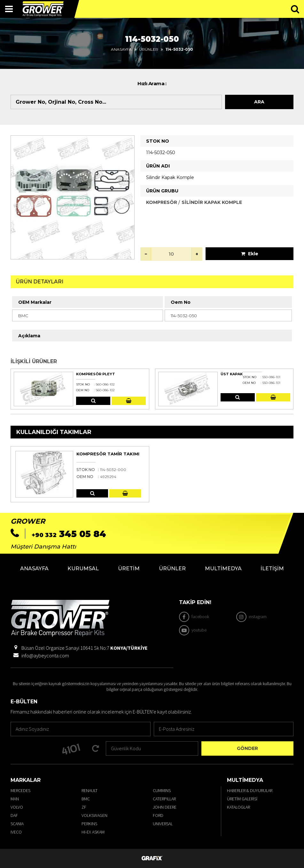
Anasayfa (121, 49)
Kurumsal (83, 569)
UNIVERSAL (163, 824)
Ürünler (149, 49)
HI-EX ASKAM (93, 832)
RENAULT (90, 790)
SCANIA (17, 824)
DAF (14, 815)
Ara (259, 102)
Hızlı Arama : (152, 83)
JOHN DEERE (165, 807)
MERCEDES (20, 790)
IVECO (16, 832)
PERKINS (89, 824)
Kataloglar (238, 807)
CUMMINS (162, 790)
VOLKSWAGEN (94, 815)
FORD (158, 815)
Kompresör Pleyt (96, 374)
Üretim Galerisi (242, 799)
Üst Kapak (232, 374)
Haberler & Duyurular (250, 790)
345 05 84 (69, 534)
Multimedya (223, 569)
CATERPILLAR (164, 799)
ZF (84, 807)
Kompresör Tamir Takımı (108, 454)
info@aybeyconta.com (45, 655)
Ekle (250, 254)
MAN (15, 799)
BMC (86, 799)
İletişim (272, 569)
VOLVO (17, 807)
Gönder (247, 748)
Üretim (129, 569)
